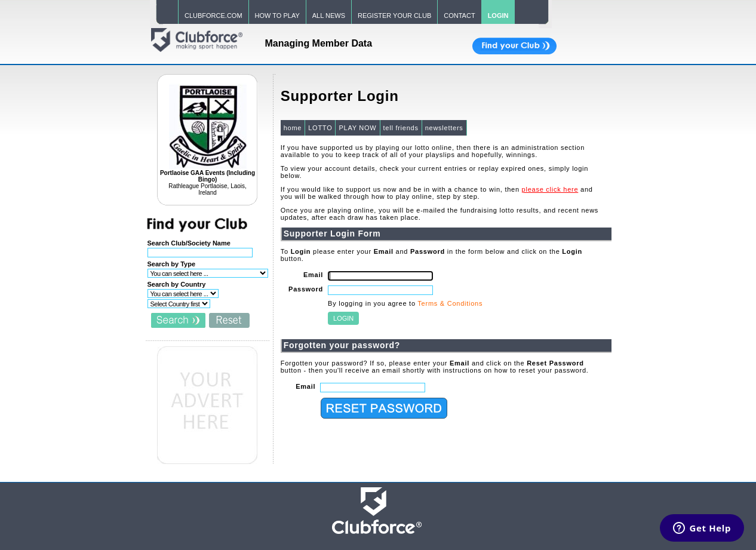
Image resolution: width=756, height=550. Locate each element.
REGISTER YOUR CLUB (394, 16)
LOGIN (498, 16)
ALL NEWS (329, 16)
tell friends (401, 128)
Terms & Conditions (450, 303)
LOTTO (320, 128)
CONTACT (459, 16)
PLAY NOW (357, 128)
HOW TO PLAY (277, 16)
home (293, 128)
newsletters (444, 128)
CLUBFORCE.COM (213, 16)
